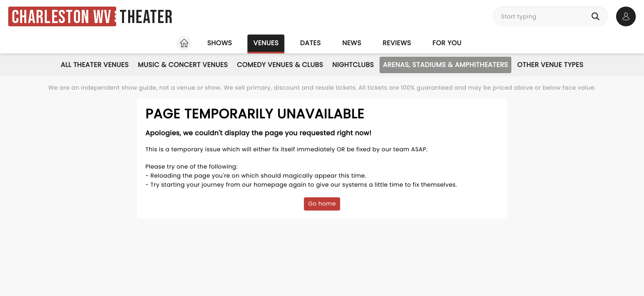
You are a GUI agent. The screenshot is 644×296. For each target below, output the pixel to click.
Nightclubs (353, 65)
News (352, 43)
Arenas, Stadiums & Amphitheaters (445, 65)
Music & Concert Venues (183, 65)
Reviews (397, 43)
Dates (310, 43)
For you (447, 43)
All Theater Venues (95, 65)
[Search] (597, 16)
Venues (266, 43)
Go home (322, 203)
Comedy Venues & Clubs (280, 65)
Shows (219, 43)
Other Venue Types (550, 65)
